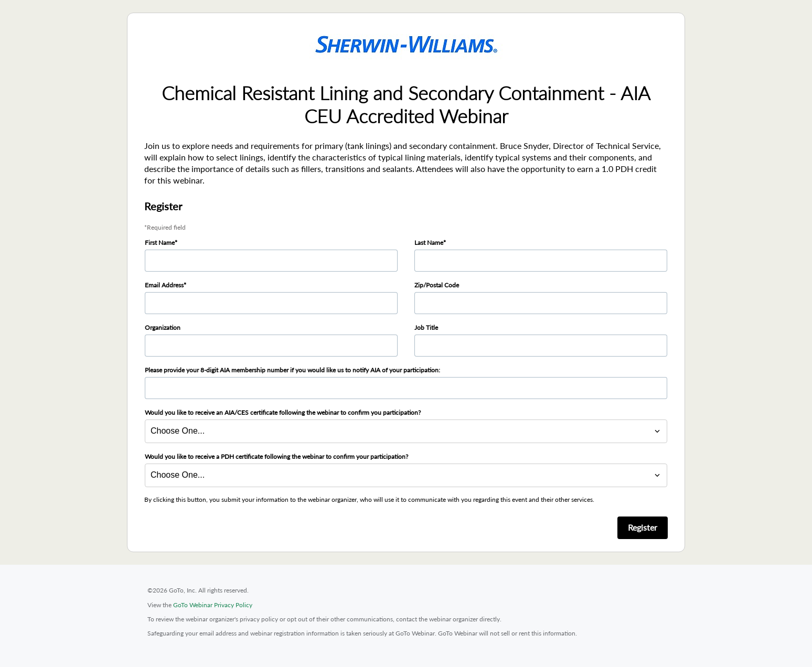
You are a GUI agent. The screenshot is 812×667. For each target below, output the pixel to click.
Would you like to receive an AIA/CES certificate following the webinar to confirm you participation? (283, 412)
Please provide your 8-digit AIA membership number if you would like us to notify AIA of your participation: (292, 370)
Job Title (426, 327)
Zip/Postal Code (437, 285)
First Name (160, 243)
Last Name (429, 243)
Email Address (164, 285)
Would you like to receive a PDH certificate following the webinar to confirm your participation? (276, 456)
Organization (163, 327)
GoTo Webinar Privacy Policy (213, 605)
